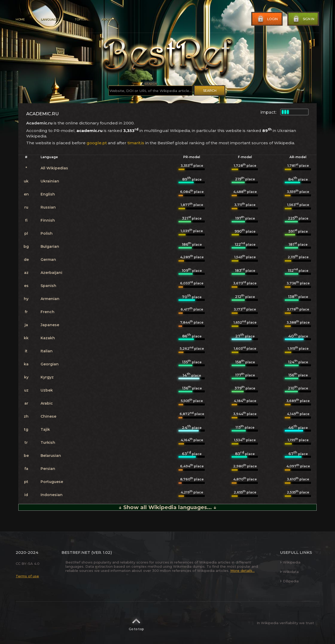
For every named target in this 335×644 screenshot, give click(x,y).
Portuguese (52, 482)
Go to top (136, 623)
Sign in (303, 19)
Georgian (50, 364)
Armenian (50, 299)
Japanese (50, 325)
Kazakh (48, 338)
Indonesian (52, 495)
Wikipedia (290, 562)
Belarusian (51, 456)
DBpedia (289, 581)
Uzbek (47, 390)
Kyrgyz (47, 377)
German (48, 260)
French (48, 312)
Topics (80, 19)
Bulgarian (50, 246)
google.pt (97, 143)
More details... (242, 571)
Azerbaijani (51, 273)
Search (210, 91)
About (107, 19)
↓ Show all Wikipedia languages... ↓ (167, 507)
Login (267, 19)
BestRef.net (76, 552)
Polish (47, 233)
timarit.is (136, 143)
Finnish (48, 220)
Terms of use (27, 576)
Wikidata (289, 572)
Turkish (48, 442)
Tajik (45, 429)
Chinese (48, 416)
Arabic (47, 403)
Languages (50, 19)
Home (20, 19)
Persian (48, 469)
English (48, 194)
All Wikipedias (54, 168)
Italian (47, 351)
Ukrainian (50, 181)
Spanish (48, 286)
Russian (48, 207)
